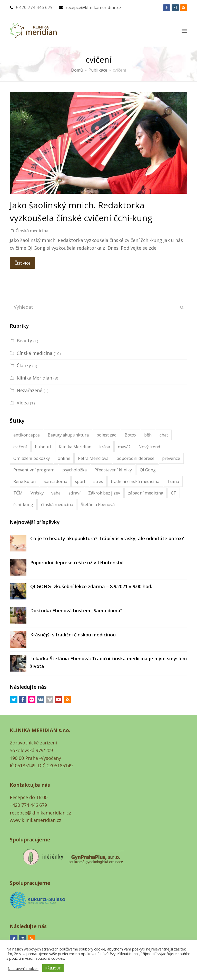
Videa (23, 403)
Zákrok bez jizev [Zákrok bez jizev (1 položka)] (104, 493)
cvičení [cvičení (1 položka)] (20, 447)
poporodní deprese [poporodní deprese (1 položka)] (135, 458)
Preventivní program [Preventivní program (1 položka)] (34, 470)
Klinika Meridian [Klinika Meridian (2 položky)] (75, 447)
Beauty (24, 341)
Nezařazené (29, 390)
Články (24, 365)
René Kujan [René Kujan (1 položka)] (24, 481)
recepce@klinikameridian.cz (93, 7)
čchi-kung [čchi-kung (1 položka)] (23, 504)
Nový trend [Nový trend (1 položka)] (149, 447)
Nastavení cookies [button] (23, 968)
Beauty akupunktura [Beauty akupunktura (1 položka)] (68, 435)
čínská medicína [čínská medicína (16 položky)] (57, 504)
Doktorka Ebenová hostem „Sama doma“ (76, 610)
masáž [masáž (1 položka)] (124, 447)
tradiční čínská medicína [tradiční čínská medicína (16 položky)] (135, 481)
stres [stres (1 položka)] (98, 481)
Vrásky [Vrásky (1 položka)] (37, 493)
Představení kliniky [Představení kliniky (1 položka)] (113, 470)
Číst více (22, 263)
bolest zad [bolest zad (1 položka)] (107, 435)
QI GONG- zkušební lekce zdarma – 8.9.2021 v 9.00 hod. (91, 586)
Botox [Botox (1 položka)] (131, 435)
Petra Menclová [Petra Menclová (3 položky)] (93, 458)
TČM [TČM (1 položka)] (18, 493)
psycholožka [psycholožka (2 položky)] (75, 470)
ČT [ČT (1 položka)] (174, 493)
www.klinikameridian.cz (36, 820)
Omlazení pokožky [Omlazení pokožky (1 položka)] (32, 458)
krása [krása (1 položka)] (105, 447)
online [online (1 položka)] (64, 458)
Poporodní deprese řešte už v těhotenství (77, 562)
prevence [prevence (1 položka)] (171, 458)
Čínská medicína (32, 231)
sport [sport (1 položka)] (80, 481)
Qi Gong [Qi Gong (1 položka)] (148, 470)
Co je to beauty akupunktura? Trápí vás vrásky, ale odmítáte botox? (107, 538)
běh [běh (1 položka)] (148, 435)
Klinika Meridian (34, 378)
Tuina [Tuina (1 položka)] (173, 481)
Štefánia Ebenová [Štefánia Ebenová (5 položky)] (98, 504)
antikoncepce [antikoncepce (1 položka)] (27, 435)
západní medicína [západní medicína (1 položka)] (146, 493)
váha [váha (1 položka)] (56, 493)
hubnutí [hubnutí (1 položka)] (43, 447)
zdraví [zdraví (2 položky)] (75, 493)
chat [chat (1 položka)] (164, 435)
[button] (184, 31)
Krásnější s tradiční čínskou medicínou (73, 635)
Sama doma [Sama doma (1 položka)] (55, 481)
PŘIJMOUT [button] (53, 968)
